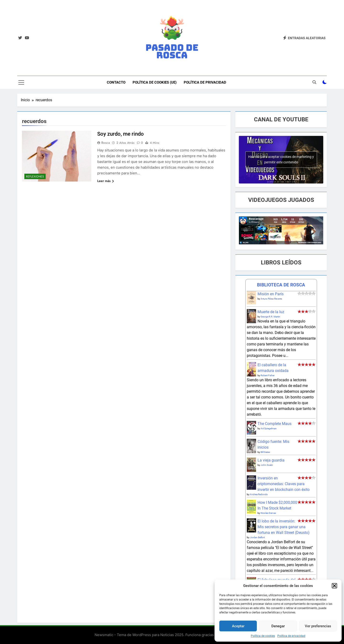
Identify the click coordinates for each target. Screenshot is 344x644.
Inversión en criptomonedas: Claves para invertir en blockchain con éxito (284, 484)
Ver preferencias (318, 626)
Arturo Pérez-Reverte (271, 299)
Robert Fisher (268, 375)
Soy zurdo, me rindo (121, 134)
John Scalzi (267, 465)
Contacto (116, 82)
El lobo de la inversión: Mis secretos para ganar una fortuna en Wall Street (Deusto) (284, 527)
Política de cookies (263, 636)
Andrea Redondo (259, 494)
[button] (334, 586)
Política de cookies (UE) (155, 82)
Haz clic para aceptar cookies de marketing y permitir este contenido (281, 159)
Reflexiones (35, 177)
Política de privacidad (291, 636)
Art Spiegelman (269, 428)
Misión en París (271, 294)
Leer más (106, 181)
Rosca (106, 143)
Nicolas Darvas (268, 513)
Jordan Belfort (257, 537)
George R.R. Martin (270, 317)
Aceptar (238, 626)
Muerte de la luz (271, 312)
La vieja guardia (271, 460)
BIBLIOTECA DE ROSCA (281, 285)
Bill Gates (265, 452)
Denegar (278, 626)
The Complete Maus (274, 424)
